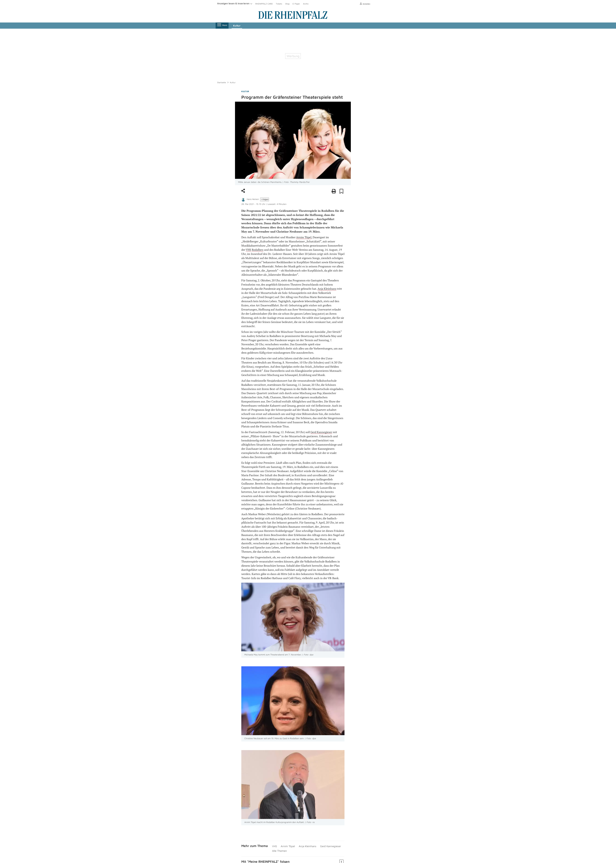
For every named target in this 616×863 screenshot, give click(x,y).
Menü (223, 26)
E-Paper (296, 4)
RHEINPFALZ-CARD (264, 4)
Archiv (306, 4)
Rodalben (258, 250)
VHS (248, 250)
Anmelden (364, 4)
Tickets (279, 4)
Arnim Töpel (304, 237)
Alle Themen (279, 850)
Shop (287, 4)
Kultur (239, 26)
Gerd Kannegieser (321, 432)
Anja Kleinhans (327, 289)
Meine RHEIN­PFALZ (263, 861)
